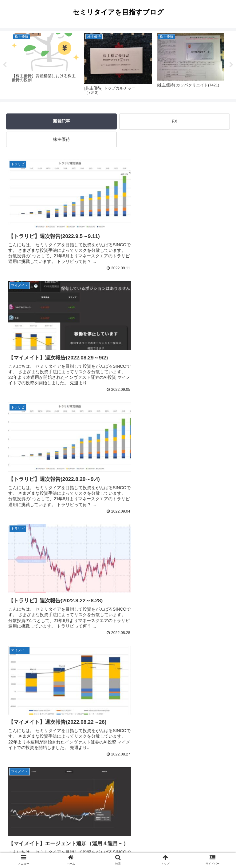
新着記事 (61, 121)
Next (231, 65)
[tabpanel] (45, 64)
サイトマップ (193, 848)
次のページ (118, 782)
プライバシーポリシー (118, 848)
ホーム (43, 848)
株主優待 (61, 139)
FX (175, 121)
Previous (5, 65)
